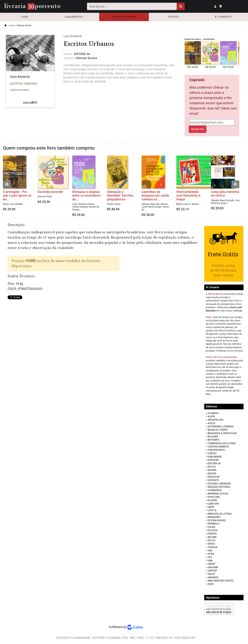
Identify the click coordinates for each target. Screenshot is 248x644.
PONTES (212, 534)
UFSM (211, 554)
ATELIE (211, 423)
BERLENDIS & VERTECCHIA (222, 433)
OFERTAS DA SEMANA (124, 17)
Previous (7, 184)
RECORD (212, 537)
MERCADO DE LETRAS (220, 514)
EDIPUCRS (213, 460)
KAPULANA (214, 497)
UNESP (211, 564)
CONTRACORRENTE (218, 447)
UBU (210, 551)
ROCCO (212, 541)
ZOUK (211, 584)
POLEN (211, 527)
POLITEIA (213, 530)
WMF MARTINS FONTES (221, 581)
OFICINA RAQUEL (217, 520)
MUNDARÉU (214, 517)
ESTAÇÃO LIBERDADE (219, 484)
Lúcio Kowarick (73, 36)
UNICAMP (213, 567)
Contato (174, 17)
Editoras (212, 406)
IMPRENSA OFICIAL (218, 494)
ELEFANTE (213, 480)
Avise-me (198, 129)
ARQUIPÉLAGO (216, 420)
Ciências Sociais (24, 25)
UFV (210, 557)
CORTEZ (212, 453)
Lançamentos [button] (74, 17)
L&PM (211, 507)
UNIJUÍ (211, 574)
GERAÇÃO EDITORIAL (219, 487)
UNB (210, 561)
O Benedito (223, 17)
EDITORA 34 (214, 464)
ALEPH (211, 417)
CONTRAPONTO (216, 450)
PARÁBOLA (214, 524)
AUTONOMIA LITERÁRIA (221, 427)
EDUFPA (212, 474)
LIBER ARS (213, 504)
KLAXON (212, 500)
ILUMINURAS (215, 490)
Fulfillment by (126, 627)
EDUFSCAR (214, 477)
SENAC (211, 544)
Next (235, 184)
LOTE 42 (212, 510)
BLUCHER (213, 437)
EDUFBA (212, 470)
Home (25, 17)
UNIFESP (212, 571)
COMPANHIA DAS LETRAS (222, 443)
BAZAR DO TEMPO (218, 430)
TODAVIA (212, 547)
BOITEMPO (214, 440)
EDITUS (212, 467)
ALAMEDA (213, 413)
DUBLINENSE (215, 457)
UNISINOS (213, 577)
